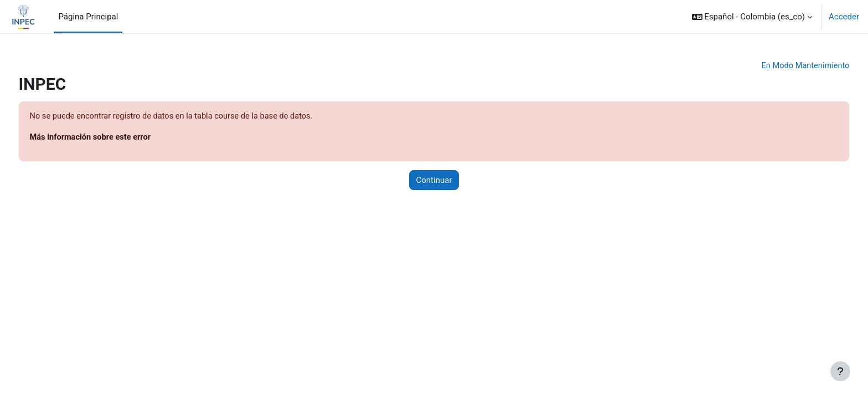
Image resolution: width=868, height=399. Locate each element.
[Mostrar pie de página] (840, 371)
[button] (752, 17)
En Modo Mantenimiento (783, 66)
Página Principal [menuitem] (88, 17)
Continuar (434, 181)
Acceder (844, 17)
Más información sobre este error (113, 138)
